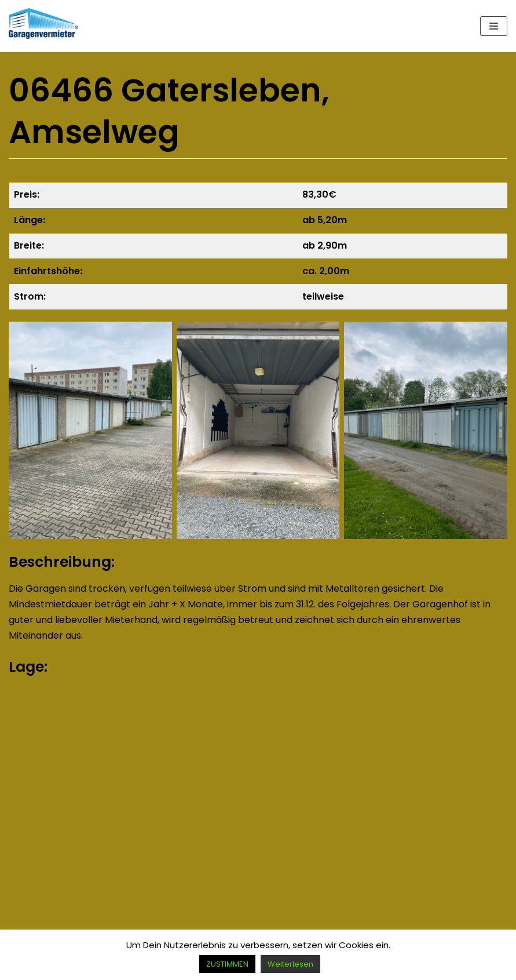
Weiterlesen (290, 964)
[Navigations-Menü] (494, 26)
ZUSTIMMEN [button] (227, 964)
